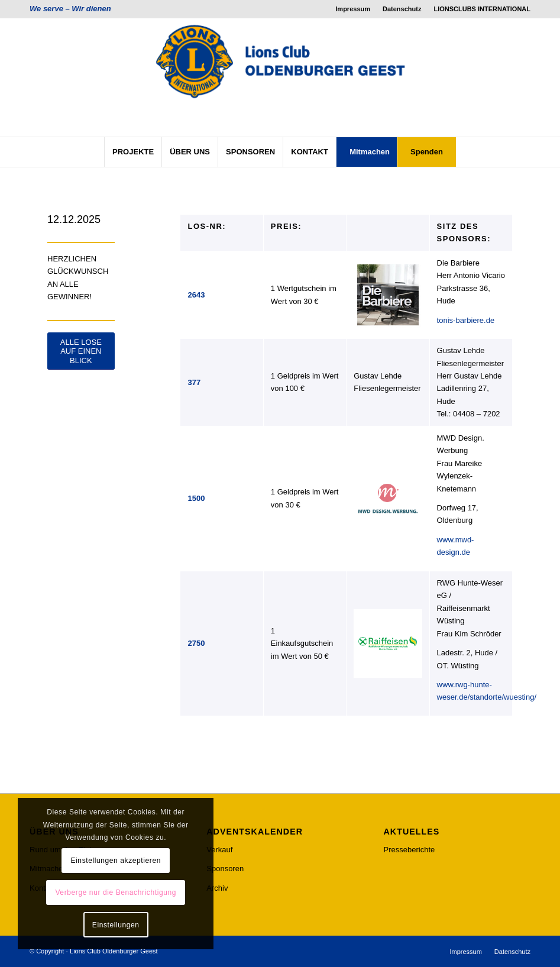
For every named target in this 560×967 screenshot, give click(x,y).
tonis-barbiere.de (466, 320)
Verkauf (219, 850)
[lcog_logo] (280, 77)
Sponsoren (225, 869)
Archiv (217, 888)
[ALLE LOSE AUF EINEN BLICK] (81, 351)
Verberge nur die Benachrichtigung (116, 892)
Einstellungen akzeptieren (116, 861)
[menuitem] (353, 9)
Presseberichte (410, 850)
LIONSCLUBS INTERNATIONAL (482, 9)
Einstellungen (116, 925)
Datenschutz (402, 9)
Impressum (353, 9)
